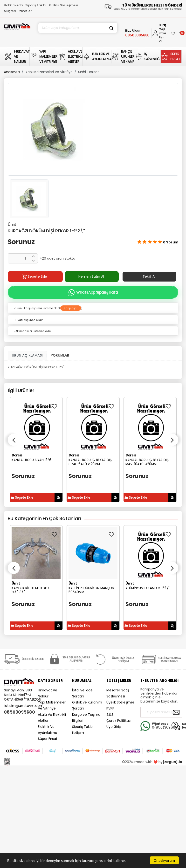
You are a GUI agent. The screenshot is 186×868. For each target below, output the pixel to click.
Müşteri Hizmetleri (18, 11)
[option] (93, 129)
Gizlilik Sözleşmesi (63, 5)
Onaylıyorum (164, 860)
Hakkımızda (13, 5)
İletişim (78, 733)
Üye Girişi (114, 727)
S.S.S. (110, 715)
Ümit (12, 224)
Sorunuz (21, 242)
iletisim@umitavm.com (24, 706)
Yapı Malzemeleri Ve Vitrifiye (49, 72)
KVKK (110, 708)
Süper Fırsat (48, 739)
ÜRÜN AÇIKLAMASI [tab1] (27, 355)
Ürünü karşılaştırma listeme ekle (36, 308)
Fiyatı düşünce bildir (28, 320)
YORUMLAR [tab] (60, 355)
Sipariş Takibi (36, 5)
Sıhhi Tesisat (89, 72)
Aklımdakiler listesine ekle (32, 331)
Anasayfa (12, 72)
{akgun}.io (172, 762)
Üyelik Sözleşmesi (121, 702)
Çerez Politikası (119, 721)
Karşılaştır (71, 308)
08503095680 (19, 712)
